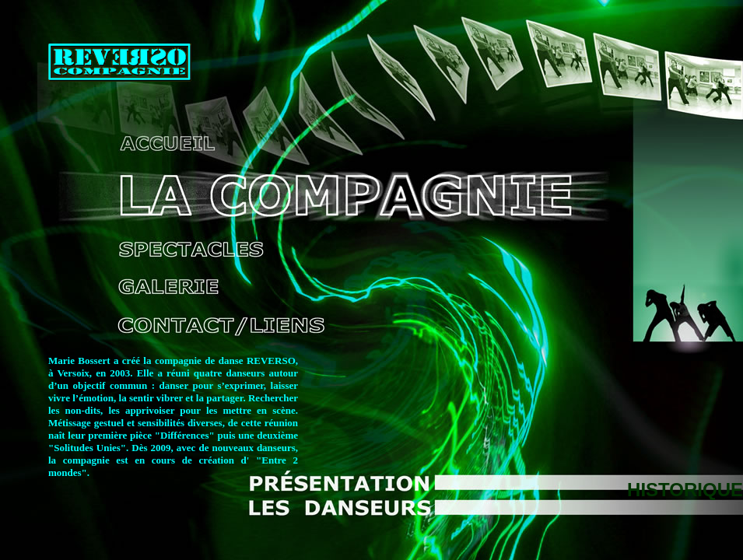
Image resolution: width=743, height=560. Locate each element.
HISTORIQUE (685, 490)
